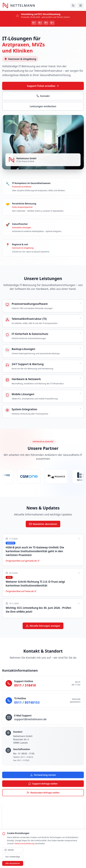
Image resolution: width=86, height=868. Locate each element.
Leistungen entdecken (43, 106)
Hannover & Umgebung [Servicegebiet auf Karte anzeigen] (20, 59)
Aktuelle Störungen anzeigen (43, 626)
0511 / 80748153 (27, 702)
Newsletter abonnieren (43, 524)
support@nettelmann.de (30, 719)
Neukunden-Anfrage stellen (43, 793)
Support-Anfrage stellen (43, 784)
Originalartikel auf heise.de (21, 591)
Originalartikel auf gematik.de (23, 561)
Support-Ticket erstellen (43, 86)
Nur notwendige (13, 857)
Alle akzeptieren (13, 863)
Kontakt (43, 96)
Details (9, 850)
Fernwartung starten (43, 775)
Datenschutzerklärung (24, 843)
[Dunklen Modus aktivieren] (73, 5)
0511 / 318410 (25, 685)
